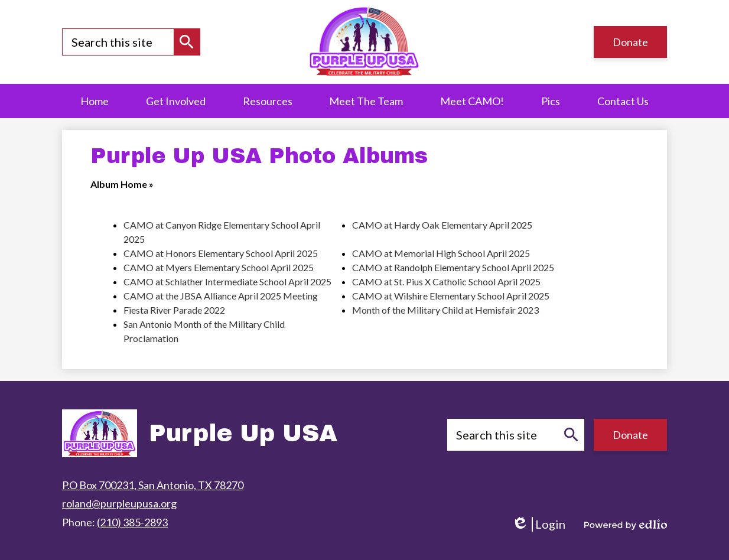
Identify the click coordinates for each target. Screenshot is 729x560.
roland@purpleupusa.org (119, 503)
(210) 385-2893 (132, 522)
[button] (268, 101)
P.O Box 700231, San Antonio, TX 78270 (153, 485)
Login (538, 524)
